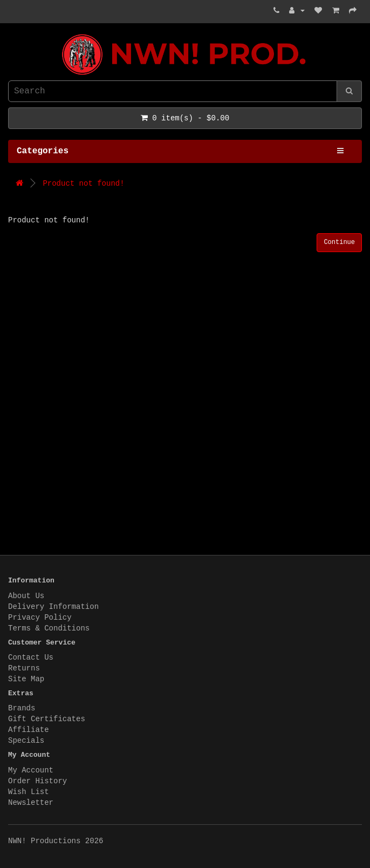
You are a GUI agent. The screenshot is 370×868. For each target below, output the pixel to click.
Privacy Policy (40, 618)
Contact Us (31, 657)
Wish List (29, 792)
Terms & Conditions (49, 628)
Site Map (26, 679)
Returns (24, 668)
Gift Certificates (47, 719)
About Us (26, 596)
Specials (26, 741)
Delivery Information (53, 607)
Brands (22, 708)
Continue (339, 242)
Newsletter (31, 803)
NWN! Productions (11, 34)
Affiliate (29, 730)
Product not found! (83, 184)
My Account (31, 770)
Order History (37, 781)
